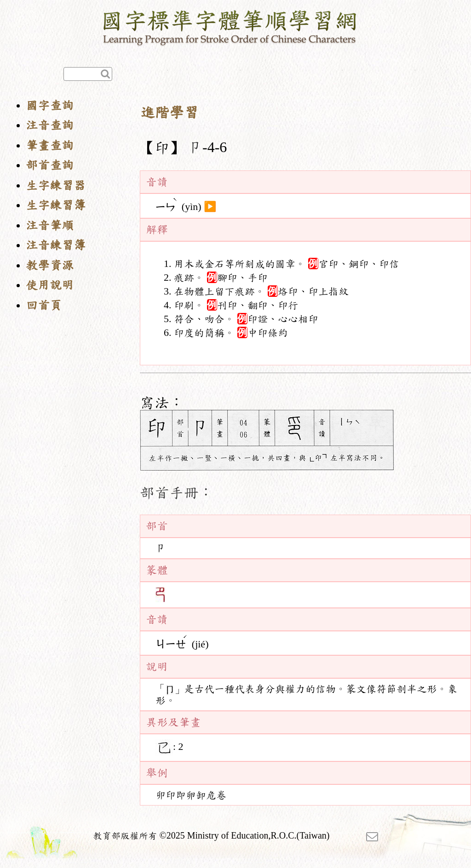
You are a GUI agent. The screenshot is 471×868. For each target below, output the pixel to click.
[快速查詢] (88, 74)
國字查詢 (50, 105)
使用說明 (50, 285)
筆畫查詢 (50, 145)
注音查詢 (50, 125)
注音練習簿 (56, 245)
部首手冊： (177, 493)
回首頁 (44, 305)
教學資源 (50, 265)
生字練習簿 (56, 205)
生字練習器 (56, 185)
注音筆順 (50, 225)
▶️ (210, 207)
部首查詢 (50, 165)
